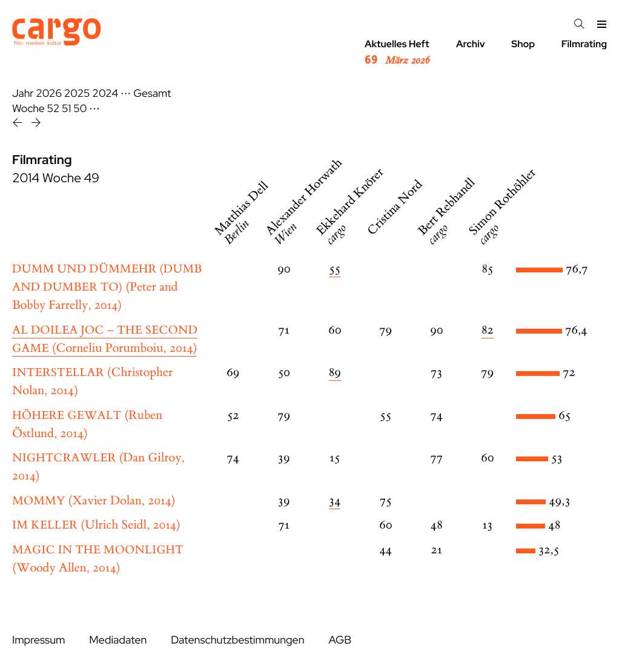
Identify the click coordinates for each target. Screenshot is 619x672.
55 (335, 269)
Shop (523, 44)
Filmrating (584, 44)
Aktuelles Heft (397, 53)
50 (80, 109)
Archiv (471, 44)
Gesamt (152, 94)
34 (335, 501)
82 (488, 330)
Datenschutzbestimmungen (237, 640)
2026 (49, 94)
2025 (77, 94)
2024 (105, 94)
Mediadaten (118, 640)
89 (335, 373)
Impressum (38, 640)
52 (54, 109)
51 (66, 109)
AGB (340, 640)
